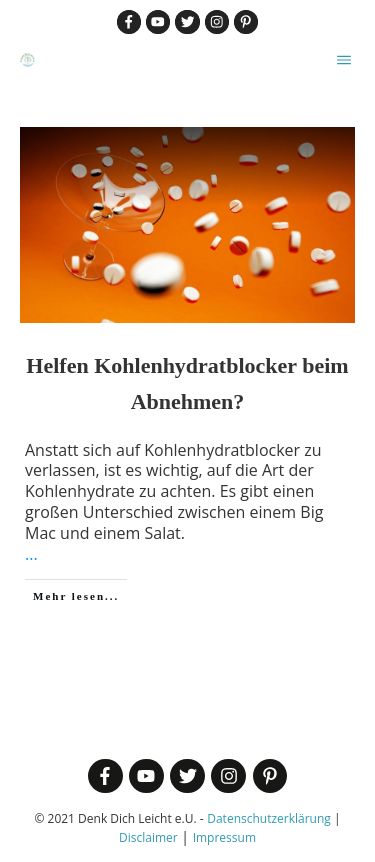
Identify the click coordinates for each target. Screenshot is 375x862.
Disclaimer (148, 837)
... (31, 554)
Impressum (224, 837)
